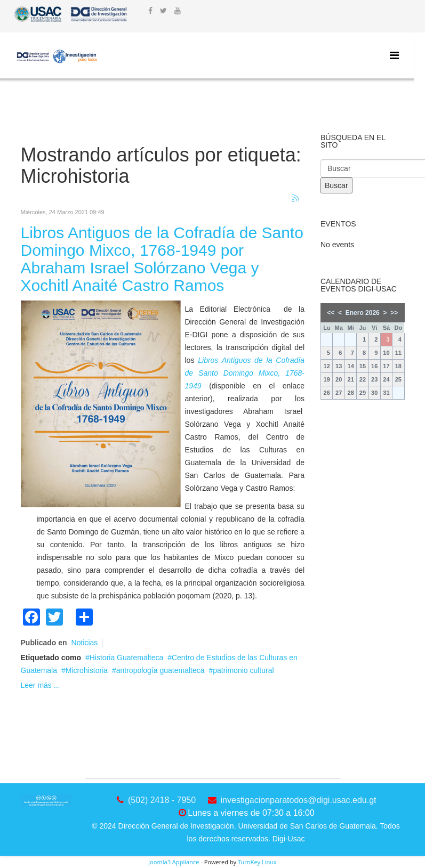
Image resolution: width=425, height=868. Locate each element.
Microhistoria (87, 670)
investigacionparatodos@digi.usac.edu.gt (299, 800)
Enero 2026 (363, 313)
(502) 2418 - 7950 (162, 800)
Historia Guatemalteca (127, 658)
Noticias (85, 643)
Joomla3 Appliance (174, 862)
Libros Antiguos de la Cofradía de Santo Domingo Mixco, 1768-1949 (245, 373)
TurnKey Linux (257, 862)
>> (394, 313)
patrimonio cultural (243, 670)
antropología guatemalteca (161, 670)
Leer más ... (41, 685)
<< (331, 313)
